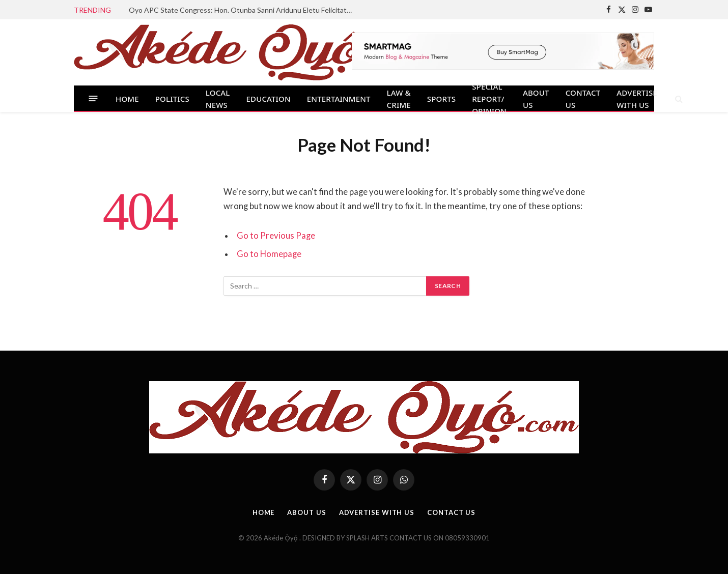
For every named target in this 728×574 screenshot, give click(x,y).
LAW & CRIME (399, 99)
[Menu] (93, 98)
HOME (127, 99)
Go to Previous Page (276, 236)
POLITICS (172, 99)
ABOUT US (536, 99)
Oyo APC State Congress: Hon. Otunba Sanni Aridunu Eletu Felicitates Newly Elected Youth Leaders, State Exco (243, 10)
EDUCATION (269, 99)
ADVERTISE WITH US (637, 99)
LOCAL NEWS (218, 99)
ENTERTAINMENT (339, 99)
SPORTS (441, 99)
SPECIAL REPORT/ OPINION (489, 98)
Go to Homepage (269, 254)
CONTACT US (583, 99)
